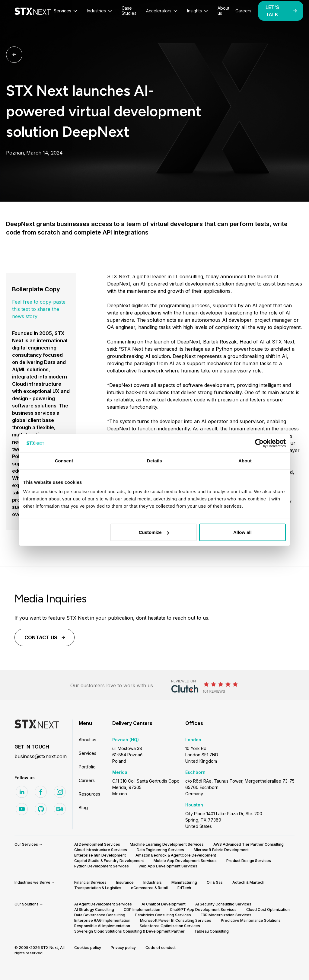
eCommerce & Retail (149, 888)
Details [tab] (154, 460)
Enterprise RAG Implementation (102, 920)
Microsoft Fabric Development (221, 850)
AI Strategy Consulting (94, 910)
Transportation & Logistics (98, 888)
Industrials (153, 882)
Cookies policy (88, 948)
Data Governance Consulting (100, 915)
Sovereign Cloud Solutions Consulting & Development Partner (129, 931)
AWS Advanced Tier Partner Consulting (248, 844)
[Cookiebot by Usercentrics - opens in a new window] (259, 443)
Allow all (242, 532)
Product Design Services (249, 861)
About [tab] (245, 460)
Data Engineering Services (160, 850)
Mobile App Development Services (185, 861)
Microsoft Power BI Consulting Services (176, 920)
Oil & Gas (215, 882)
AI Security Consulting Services (223, 904)
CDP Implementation (142, 910)
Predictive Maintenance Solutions (251, 920)
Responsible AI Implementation (102, 926)
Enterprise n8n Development (100, 855)
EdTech (184, 888)
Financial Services (90, 882)
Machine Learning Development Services (167, 844)
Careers (87, 780)
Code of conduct (161, 948)
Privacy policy (123, 948)
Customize (154, 532)
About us (88, 740)
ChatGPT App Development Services (203, 910)
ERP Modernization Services (226, 915)
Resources (89, 794)
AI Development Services (97, 844)
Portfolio (87, 767)
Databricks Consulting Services (163, 915)
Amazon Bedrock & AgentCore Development (176, 855)
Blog (83, 808)
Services (88, 753)
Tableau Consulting (212, 931)
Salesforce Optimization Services (170, 926)
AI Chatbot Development (164, 904)
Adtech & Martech (248, 882)
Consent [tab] (64, 460)
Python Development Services (102, 866)
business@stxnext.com (41, 756)
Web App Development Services (168, 866)
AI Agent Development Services (103, 904)
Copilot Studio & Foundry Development (109, 861)
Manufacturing (184, 882)
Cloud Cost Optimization (268, 910)
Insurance (125, 882)
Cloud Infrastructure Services (101, 850)
